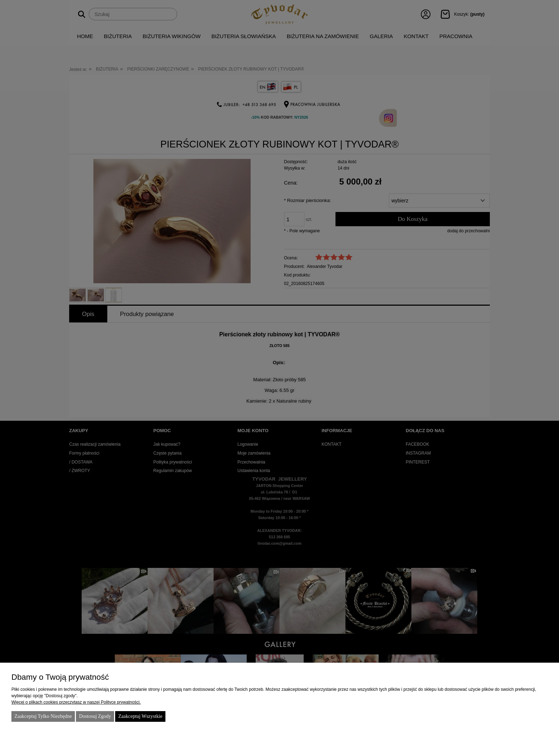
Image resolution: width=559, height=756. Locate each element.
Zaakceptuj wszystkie (140, 716)
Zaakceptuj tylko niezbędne (43, 716)
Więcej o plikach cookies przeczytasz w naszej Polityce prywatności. (76, 702)
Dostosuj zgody (95, 716)
